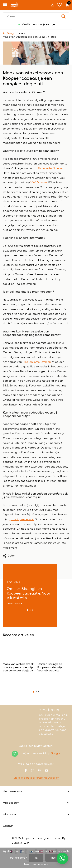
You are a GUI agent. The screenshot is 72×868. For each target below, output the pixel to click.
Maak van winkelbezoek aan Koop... (26, 37)
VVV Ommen (39, 183)
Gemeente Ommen (50, 168)
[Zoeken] (36, 16)
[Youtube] (46, 771)
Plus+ (26, 843)
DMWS (16, 843)
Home (20, 33)
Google (56, 753)
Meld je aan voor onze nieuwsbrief (36, 778)
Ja (36, 858)
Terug (8, 33)
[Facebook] (26, 771)
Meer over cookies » (36, 864)
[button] (27, 610)
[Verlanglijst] (60, 5)
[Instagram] (33, 771)
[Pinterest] (40, 771)
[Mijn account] (53, 5)
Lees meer (14, 604)
